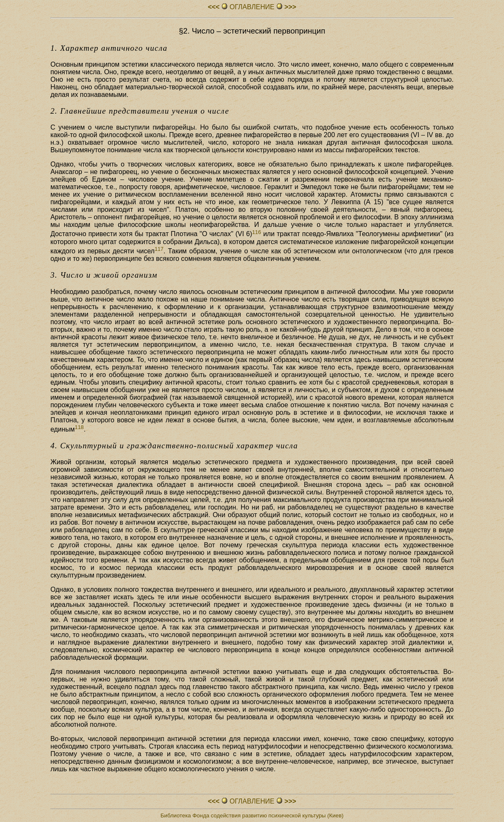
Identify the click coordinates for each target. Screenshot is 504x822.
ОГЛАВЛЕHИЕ (252, 7)
